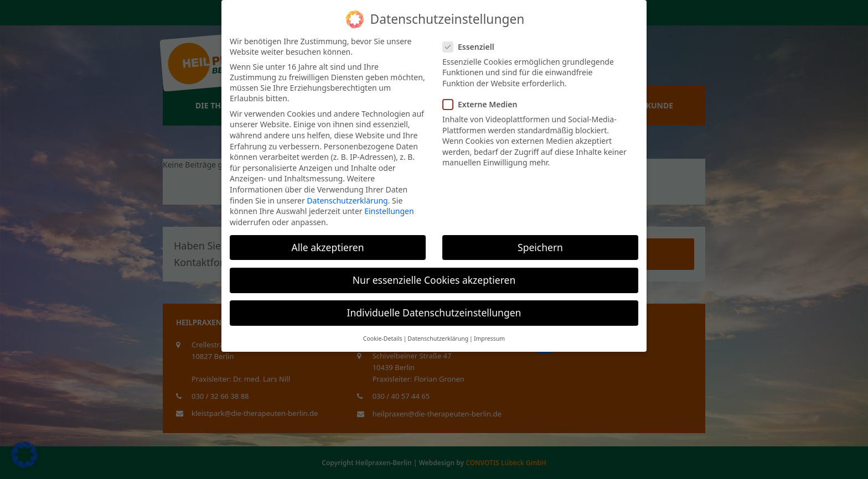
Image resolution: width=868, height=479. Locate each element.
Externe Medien (483, 104)
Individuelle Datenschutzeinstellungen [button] (434, 313)
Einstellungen (389, 211)
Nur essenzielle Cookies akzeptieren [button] (434, 280)
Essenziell (472, 47)
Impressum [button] (489, 339)
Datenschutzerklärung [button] (438, 339)
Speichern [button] (540, 247)
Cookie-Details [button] (383, 339)
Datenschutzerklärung (347, 201)
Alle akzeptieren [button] (328, 247)
